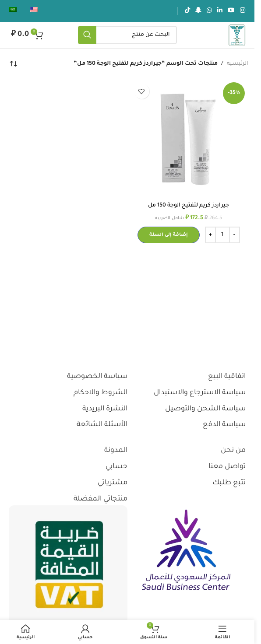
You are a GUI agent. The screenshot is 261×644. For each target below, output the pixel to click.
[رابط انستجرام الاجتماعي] (243, 11)
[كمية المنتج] (222, 235)
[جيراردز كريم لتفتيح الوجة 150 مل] (189, 138)
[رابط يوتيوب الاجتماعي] (231, 11)
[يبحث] (127, 35)
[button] (169, 235)
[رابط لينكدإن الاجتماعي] (220, 11)
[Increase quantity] (210, 235)
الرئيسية (237, 64)
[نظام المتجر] (13, 64)
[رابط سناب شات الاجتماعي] (198, 11)
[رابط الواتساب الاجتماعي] (209, 11)
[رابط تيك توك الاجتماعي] (187, 11)
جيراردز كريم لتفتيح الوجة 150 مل (189, 206)
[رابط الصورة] (186, 551)
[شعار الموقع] (237, 35)
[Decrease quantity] (235, 235)
